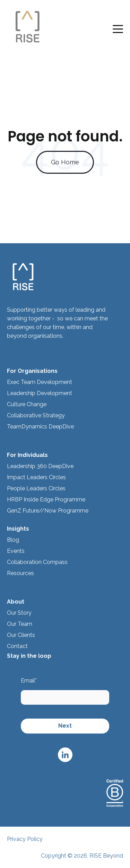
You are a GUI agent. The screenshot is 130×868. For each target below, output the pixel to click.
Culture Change (27, 404)
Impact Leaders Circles (36, 477)
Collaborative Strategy (36, 415)
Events (16, 551)
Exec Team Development (40, 382)
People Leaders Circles (36, 488)
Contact (17, 646)
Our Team (20, 624)
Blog (13, 540)
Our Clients (21, 635)
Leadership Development (40, 393)
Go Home (65, 162)
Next (65, 726)
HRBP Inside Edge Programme (46, 499)
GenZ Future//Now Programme (48, 511)
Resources (21, 573)
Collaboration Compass (37, 562)
